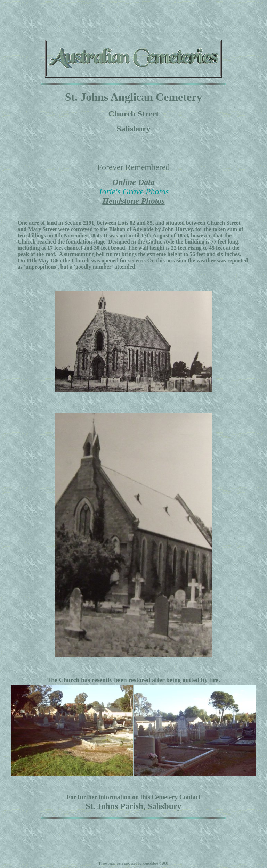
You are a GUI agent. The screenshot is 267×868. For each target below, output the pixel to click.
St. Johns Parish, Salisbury (133, 806)
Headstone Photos (133, 201)
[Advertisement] (133, 18)
